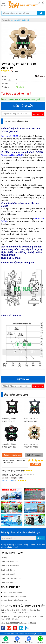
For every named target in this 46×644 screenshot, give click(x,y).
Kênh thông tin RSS (8, 583)
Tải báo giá (40, 76)
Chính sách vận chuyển (10, 566)
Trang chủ (5, 20)
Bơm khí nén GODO (10, 136)
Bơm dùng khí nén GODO (20, 20)
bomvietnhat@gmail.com (18, 600)
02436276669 (20, 596)
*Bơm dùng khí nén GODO (13, 155)
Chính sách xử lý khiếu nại (11, 579)
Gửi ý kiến (36, 464)
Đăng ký (40, 538)
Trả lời (5, 481)
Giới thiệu (4, 558)
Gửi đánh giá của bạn (12, 455)
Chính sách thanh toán (9, 562)
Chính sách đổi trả (8, 570)
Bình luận (15, 71)
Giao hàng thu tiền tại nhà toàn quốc (23, 100)
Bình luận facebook (34, 455)
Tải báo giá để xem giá (16, 94)
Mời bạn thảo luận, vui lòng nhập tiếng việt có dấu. (15, 463)
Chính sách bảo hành (9, 574)
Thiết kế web (23, 634)
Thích (11, 481)
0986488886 (18, 592)
